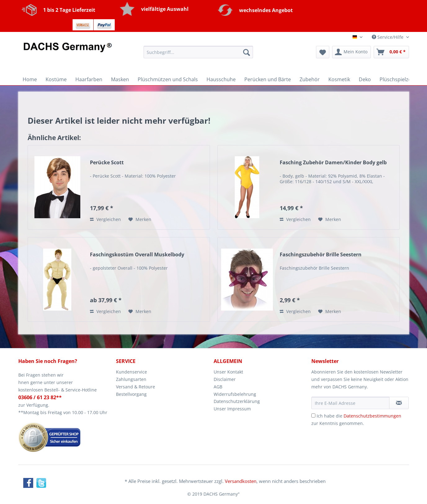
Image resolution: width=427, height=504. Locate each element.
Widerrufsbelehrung (235, 394)
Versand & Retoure (136, 387)
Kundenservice (131, 372)
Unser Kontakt (228, 372)
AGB (218, 387)
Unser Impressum (232, 409)
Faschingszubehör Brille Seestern (321, 255)
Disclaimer (225, 379)
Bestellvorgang (131, 394)
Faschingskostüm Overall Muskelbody (137, 255)
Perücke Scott (107, 163)
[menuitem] (198, 55)
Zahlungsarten (131, 379)
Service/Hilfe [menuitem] (388, 37)
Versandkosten (241, 481)
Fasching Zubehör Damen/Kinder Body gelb (333, 163)
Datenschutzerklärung (237, 401)
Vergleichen (105, 219)
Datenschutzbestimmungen (372, 416)
